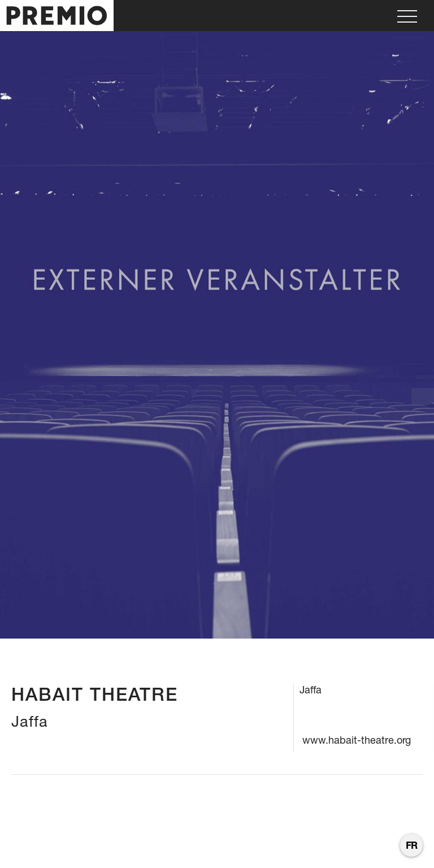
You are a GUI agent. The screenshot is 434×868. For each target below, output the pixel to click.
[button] (407, 16)
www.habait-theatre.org (357, 740)
